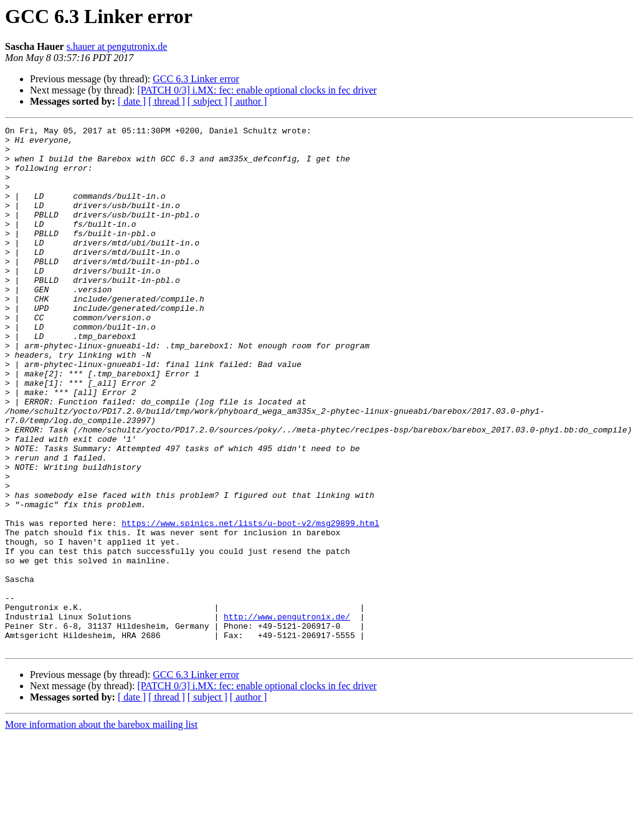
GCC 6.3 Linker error (196, 79)
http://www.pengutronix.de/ (287, 715)
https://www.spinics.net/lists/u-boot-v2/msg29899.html (250, 603)
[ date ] (132, 101)
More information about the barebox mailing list (101, 829)
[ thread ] (167, 101)
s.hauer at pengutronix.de (117, 46)
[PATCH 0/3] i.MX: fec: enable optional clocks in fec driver (257, 90)
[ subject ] (207, 101)
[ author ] (249, 101)
